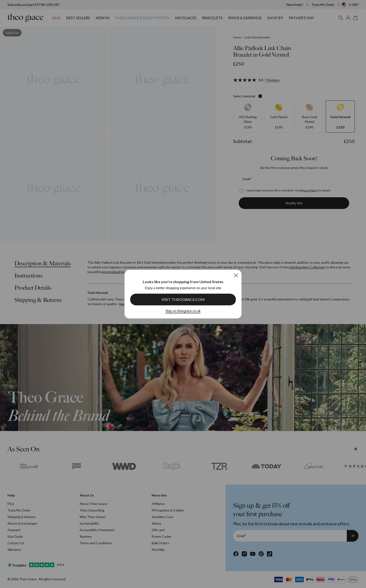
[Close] (236, 275)
